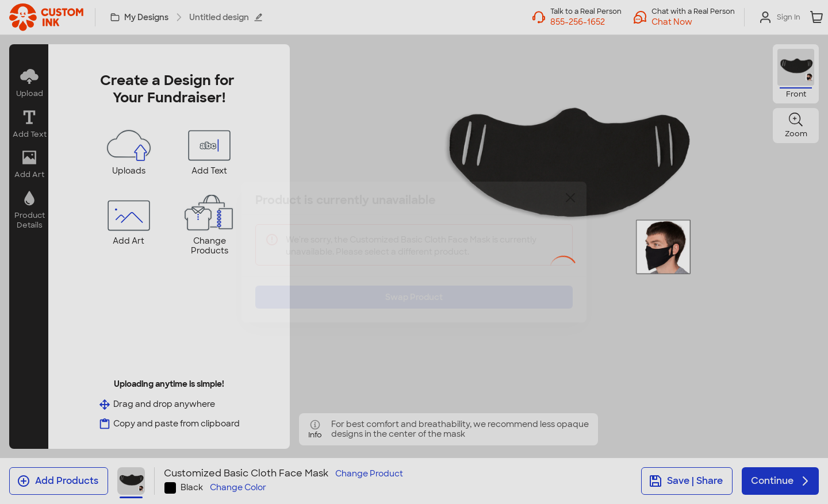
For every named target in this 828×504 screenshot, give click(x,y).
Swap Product (414, 288)
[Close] (570, 206)
